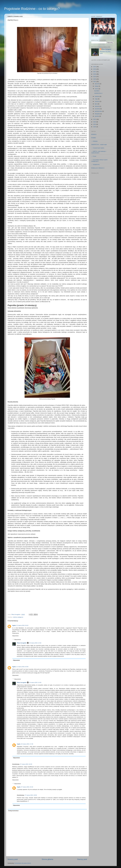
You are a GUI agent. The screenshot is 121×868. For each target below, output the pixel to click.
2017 (95, 72)
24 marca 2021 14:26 (35, 682)
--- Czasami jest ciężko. (98, 148)
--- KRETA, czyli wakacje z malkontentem (99, 152)
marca (97, 89)
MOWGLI (94, 134)
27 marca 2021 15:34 (27, 787)
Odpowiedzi (18, 640)
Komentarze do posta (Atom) (23, 863)
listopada (97, 114)
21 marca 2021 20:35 (22, 667)
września (97, 109)
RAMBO (94, 138)
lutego (97, 86)
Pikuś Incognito (22, 643)
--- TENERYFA (95, 165)
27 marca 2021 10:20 (26, 764)
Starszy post (82, 859)
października (99, 111)
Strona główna (47, 859)
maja (96, 99)
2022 (95, 119)
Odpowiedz (15, 636)
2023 (95, 122)
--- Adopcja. (94, 141)
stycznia (97, 84)
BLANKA (97, 91)
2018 (95, 74)
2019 (95, 77)
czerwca (97, 101)
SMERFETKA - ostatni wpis (99, 145)
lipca (96, 104)
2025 (95, 127)
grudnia (97, 116)
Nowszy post (13, 859)
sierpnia (97, 106)
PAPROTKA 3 (98, 93)
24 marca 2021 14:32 (35, 643)
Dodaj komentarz (13, 811)
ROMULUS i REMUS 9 (98, 168)
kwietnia (97, 96)
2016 (95, 69)
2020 (95, 79)
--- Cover (94, 156)
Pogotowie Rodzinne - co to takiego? (32, 9)
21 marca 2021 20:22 (22, 625)
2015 (95, 67)
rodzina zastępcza (18, 617)
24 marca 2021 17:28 (27, 744)
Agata (14, 625)
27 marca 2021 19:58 (31, 795)
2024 (95, 124)
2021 (95, 82)
